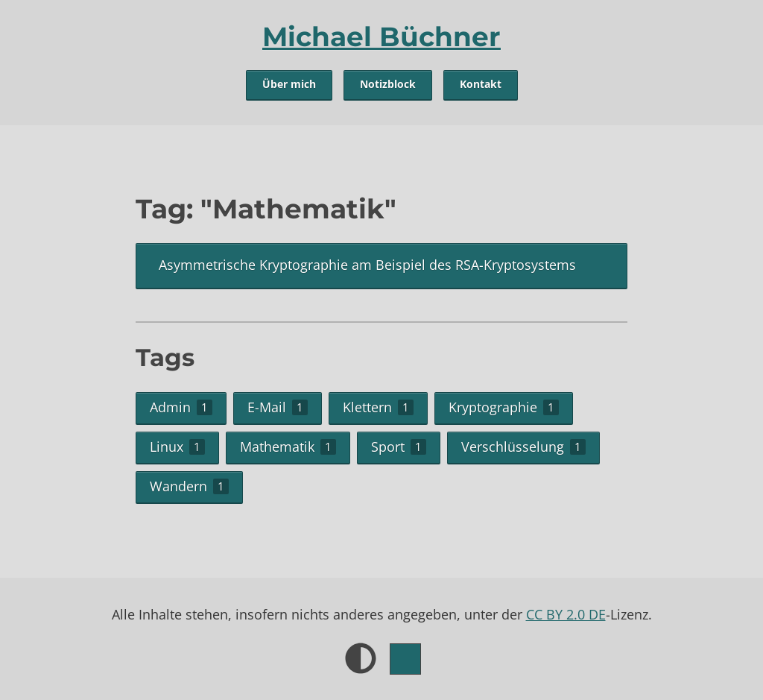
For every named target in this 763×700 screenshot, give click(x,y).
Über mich (289, 84)
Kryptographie (504, 407)
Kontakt (481, 84)
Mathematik (288, 447)
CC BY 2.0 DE (566, 614)
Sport (399, 447)
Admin (181, 407)
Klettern (378, 407)
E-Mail (278, 407)
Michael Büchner (381, 37)
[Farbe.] (405, 659)
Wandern (189, 486)
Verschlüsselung (523, 447)
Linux (177, 447)
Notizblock (388, 84)
